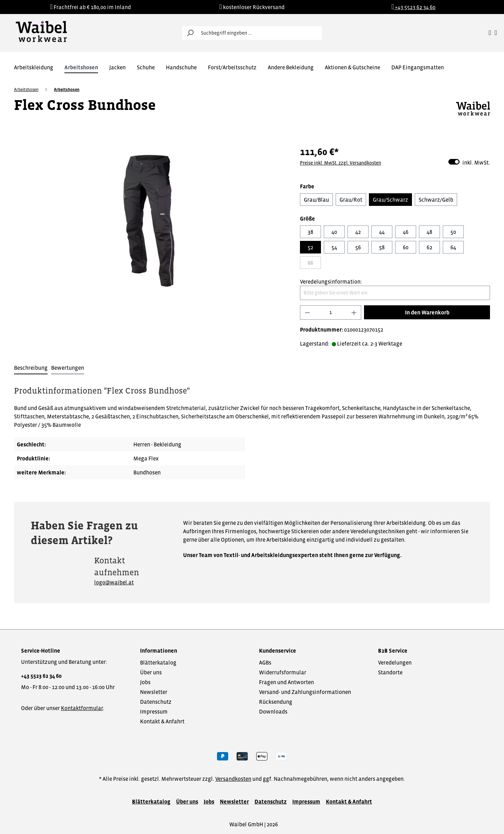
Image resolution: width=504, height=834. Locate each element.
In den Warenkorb (427, 312)
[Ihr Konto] (490, 33)
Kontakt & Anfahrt (162, 721)
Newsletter (154, 692)
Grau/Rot (351, 200)
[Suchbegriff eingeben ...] (260, 33)
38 (310, 232)
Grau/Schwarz (390, 200)
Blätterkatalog (158, 662)
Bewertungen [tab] (68, 368)
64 (453, 247)
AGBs (265, 662)
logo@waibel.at (114, 582)
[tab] (31, 368)
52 (310, 247)
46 (406, 232)
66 (310, 263)
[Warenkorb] (496, 33)
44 (382, 232)
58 (382, 247)
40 (334, 232)
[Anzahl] (331, 312)
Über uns (151, 672)
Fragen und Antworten (286, 682)
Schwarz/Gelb (436, 200)
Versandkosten (233, 779)
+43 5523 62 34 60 (41, 676)
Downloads (273, 711)
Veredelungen (395, 662)
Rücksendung (276, 702)
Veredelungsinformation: (331, 282)
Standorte (390, 672)
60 (406, 247)
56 (358, 247)
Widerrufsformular (283, 672)
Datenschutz (156, 702)
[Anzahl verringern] (307, 312)
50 (453, 232)
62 (429, 247)
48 (429, 232)
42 (358, 232)
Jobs (145, 682)
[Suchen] (190, 33)
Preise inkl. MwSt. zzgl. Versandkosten (341, 163)
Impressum (154, 711)
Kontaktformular (82, 708)
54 (334, 247)
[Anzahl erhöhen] (354, 312)
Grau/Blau (316, 200)
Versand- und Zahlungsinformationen (305, 692)
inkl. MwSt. (469, 162)
